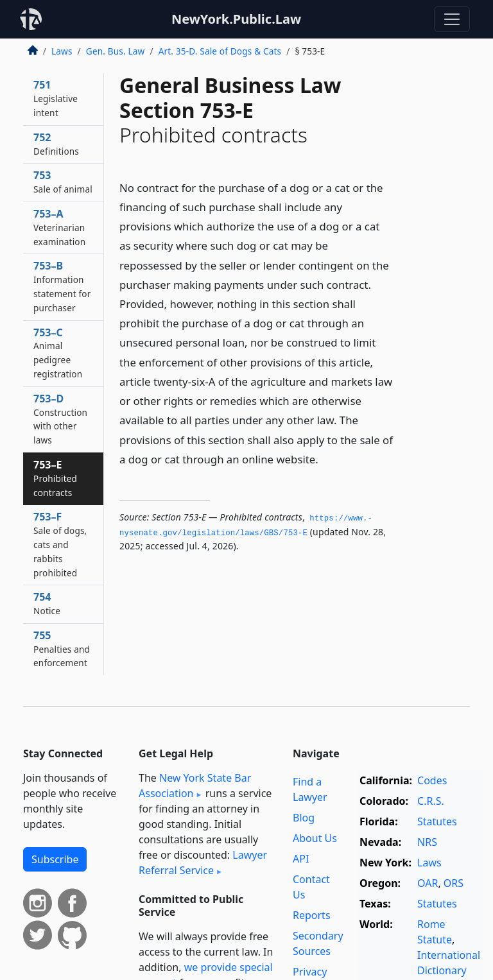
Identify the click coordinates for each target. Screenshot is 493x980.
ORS (454, 883)
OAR (428, 883)
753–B (62, 286)
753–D (60, 419)
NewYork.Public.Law (236, 19)
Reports (312, 915)
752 (56, 144)
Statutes (437, 821)
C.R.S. (431, 801)
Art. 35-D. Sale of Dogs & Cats (220, 51)
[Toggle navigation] (452, 19)
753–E (55, 478)
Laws (62, 51)
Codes (432, 780)
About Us (315, 838)
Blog (304, 818)
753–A (59, 227)
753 (63, 182)
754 (47, 603)
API (301, 859)
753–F (60, 544)
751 (56, 98)
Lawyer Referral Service (203, 863)
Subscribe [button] (55, 859)
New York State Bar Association (195, 786)
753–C (58, 353)
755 (62, 649)
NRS (427, 842)
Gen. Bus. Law (116, 51)
